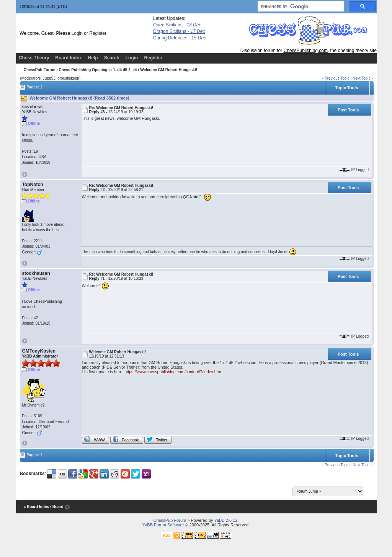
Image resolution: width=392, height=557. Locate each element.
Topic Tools (346, 88)
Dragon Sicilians (179, 31)
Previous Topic (337, 78)
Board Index (68, 58)
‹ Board (57, 507)
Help (93, 58)
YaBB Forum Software (163, 525)
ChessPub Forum (40, 70)
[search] (300, 7)
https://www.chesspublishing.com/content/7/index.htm (173, 372)
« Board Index (36, 507)
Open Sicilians (177, 25)
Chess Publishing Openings (84, 70)
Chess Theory (34, 58)
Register (98, 33)
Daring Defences (180, 38)
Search (112, 58)
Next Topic (362, 78)
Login (77, 33)
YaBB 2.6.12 (226, 520)
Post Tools (348, 110)
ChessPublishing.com (306, 51)
